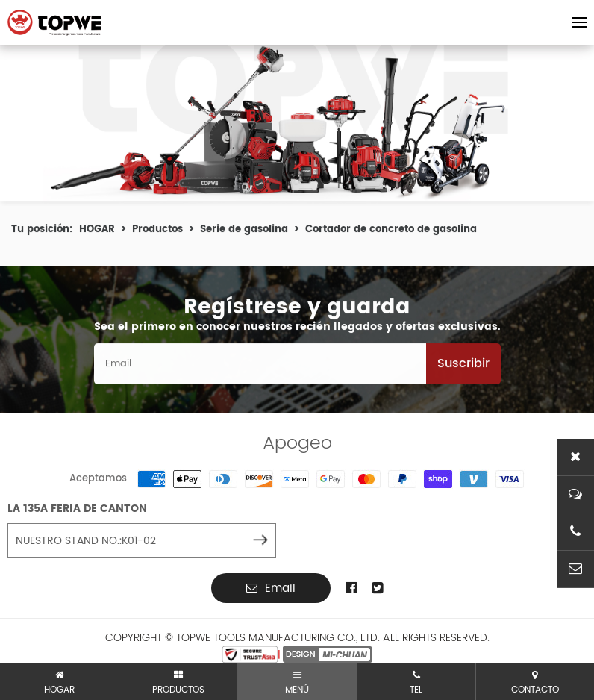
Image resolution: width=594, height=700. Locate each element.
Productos (157, 232)
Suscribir (463, 366)
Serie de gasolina (244, 232)
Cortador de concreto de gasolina (391, 232)
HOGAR (97, 232)
